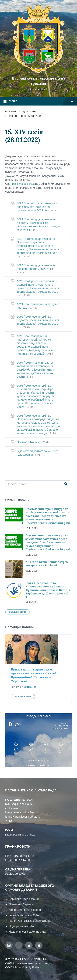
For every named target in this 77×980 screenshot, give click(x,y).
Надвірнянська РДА (21, 926)
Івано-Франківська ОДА (24, 915)
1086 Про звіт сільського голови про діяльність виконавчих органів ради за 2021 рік (37, 207)
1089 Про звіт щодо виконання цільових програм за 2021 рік (36, 267)
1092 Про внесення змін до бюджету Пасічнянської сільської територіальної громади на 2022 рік (38, 322)
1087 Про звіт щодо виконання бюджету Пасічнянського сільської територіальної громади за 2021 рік (38, 224)
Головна (11, 111)
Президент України (21, 904)
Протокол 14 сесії (28, 442)
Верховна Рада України (24, 899)
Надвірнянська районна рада (27, 931)
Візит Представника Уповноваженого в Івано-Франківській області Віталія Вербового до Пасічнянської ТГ (48, 590)
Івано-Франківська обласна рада (30, 921)
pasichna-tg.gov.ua (23, 184)
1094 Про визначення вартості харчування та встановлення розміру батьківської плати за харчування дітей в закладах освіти (36, 369)
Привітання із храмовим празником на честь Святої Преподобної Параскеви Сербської (34, 675)
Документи (31, 111)
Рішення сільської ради (25, 116)
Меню (38, 101)
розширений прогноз (39, 760)
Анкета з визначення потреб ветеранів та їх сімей (47, 564)
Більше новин (17, 612)
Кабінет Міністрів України (25, 910)
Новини (31, 687)
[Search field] (38, 484)
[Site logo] (38, 72)
